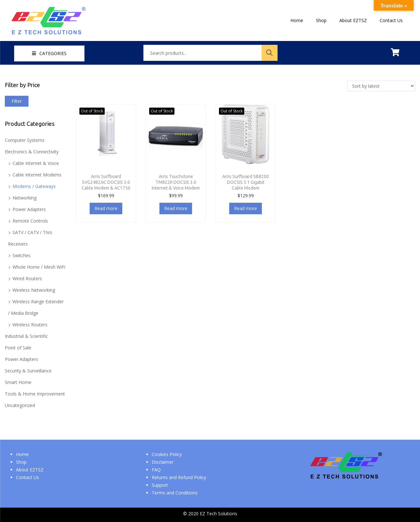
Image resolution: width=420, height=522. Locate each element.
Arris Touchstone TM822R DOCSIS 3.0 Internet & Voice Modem (176, 182)
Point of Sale (18, 348)
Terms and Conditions (175, 493)
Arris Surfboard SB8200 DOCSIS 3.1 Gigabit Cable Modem (246, 182)
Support (160, 485)
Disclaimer (163, 462)
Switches (22, 255)
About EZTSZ (30, 470)
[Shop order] (381, 86)
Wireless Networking (34, 290)
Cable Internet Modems (37, 175)
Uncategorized (20, 405)
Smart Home (18, 382)
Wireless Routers (30, 325)
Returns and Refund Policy (179, 477)
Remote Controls (30, 221)
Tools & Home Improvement (35, 394)
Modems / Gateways (34, 186)
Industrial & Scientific (26, 336)
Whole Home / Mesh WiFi (39, 267)
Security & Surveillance (28, 371)
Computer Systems (25, 140)
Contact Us (28, 477)
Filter (17, 101)
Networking (24, 198)
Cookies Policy (167, 454)
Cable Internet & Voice (36, 163)
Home (22, 454)
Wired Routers (27, 278)
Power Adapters (29, 209)
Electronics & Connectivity (32, 152)
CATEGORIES (49, 53)
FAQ (156, 470)
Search (270, 53)
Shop (21, 462)
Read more (106, 208)
